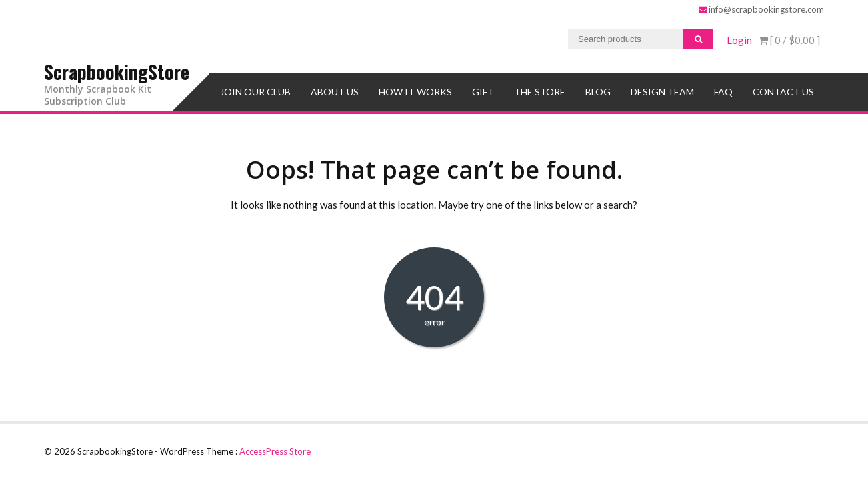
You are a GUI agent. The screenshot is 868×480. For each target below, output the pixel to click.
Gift (483, 92)
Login (739, 40)
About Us (335, 92)
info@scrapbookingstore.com (761, 9)
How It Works (415, 92)
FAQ (723, 92)
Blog (598, 92)
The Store (540, 92)
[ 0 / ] (789, 40)
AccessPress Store (275, 451)
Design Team (662, 92)
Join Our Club (255, 92)
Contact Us (783, 92)
